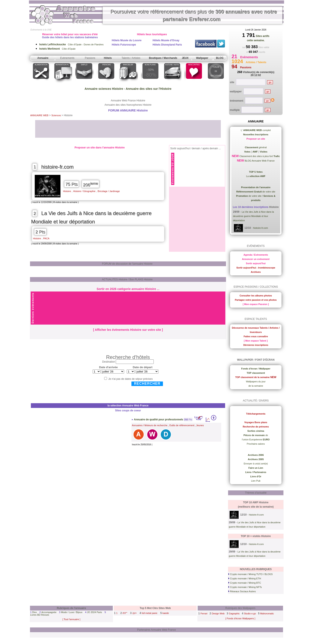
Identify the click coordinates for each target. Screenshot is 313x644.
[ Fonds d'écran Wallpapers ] (240, 618)
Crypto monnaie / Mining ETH (245, 578)
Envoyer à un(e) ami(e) (256, 464)
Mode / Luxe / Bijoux (72, 612)
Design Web (218, 613)
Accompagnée (49, 612)
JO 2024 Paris (95, 612)
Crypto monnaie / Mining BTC (245, 583)
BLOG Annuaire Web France (259, 161)
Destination (109, 362)
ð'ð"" (125, 613)
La (256, 176)
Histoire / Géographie (84, 191)
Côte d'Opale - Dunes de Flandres (71, 44)
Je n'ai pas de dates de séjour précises (130, 379)
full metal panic (150, 613)
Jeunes (200, 425)
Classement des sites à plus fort (259, 156)
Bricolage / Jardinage (109, 191)
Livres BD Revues (40, 615)
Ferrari (204, 613)
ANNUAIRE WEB (39, 115)
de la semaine (256, 386)
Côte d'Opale (57, 49)
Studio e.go (250, 613)
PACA (46, 238)
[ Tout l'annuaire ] (71, 619)
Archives (256, 272)
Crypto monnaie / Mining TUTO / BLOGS (251, 574)
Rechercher (147, 384)
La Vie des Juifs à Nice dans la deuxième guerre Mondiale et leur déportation (91, 217)
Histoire (67, 191)
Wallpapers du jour (256, 382)
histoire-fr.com (58, 167)
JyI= (134, 613)
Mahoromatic (267, 613)
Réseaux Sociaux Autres (242, 591)
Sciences (57, 115)
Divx (34, 612)
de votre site (256, 192)
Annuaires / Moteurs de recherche (150, 425)
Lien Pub (256, 481)
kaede (166, 613)
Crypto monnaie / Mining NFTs (245, 587)
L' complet (256, 130)
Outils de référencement (182, 425)
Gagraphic (234, 613)
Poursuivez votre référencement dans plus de (194, 15)
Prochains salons (256, 444)
